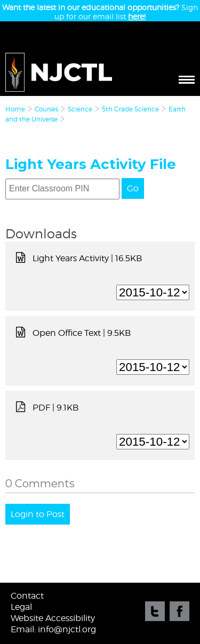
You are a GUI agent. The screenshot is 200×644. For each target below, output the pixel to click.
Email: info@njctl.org (53, 629)
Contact (27, 596)
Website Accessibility (53, 618)
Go (133, 188)
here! (137, 16)
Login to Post (38, 514)
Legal (21, 607)
